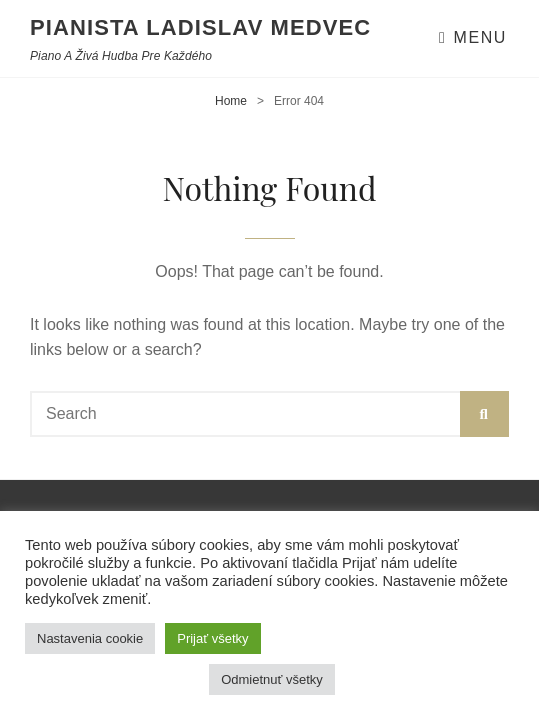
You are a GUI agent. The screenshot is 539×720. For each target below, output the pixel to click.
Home (231, 101)
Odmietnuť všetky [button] (272, 679)
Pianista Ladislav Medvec (200, 27)
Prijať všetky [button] (212, 638)
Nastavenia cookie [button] (90, 638)
